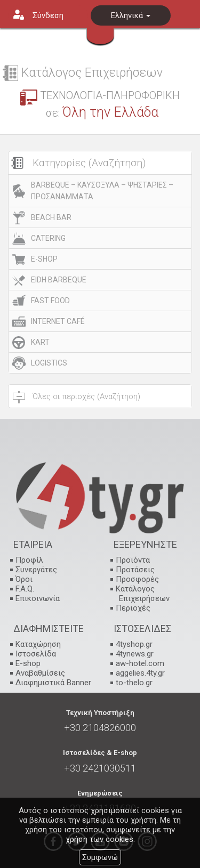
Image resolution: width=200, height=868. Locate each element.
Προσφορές (137, 579)
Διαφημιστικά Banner (53, 683)
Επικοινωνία (38, 598)
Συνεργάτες (36, 570)
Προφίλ (29, 560)
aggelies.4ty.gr (140, 673)
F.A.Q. (25, 589)
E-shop (28, 663)
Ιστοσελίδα (36, 654)
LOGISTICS (49, 363)
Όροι (24, 579)
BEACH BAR (51, 217)
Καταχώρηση (38, 644)
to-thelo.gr (134, 683)
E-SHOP (44, 259)
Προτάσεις (135, 570)
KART (40, 342)
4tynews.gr (135, 654)
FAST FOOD (50, 301)
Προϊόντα (133, 560)
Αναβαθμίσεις (40, 673)
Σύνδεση (48, 15)
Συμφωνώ (100, 857)
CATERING (48, 238)
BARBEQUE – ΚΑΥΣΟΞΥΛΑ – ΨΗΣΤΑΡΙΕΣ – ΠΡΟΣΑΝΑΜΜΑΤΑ (102, 191)
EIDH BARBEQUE (59, 280)
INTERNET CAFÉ (58, 321)
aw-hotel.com (140, 663)
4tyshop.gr (134, 644)
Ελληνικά (131, 15)
